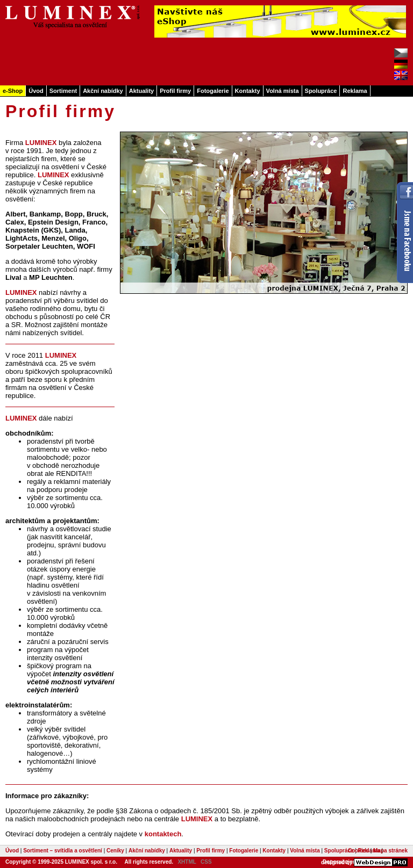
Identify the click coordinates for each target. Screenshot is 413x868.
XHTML (187, 862)
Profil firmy (175, 91)
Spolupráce (321, 91)
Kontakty (248, 91)
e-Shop (13, 91)
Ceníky (115, 851)
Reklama (355, 91)
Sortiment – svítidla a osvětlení (63, 851)
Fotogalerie (213, 91)
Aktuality (141, 91)
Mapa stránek (390, 851)
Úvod (36, 91)
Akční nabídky (103, 91)
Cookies (358, 851)
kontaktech (163, 834)
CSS (206, 862)
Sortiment (63, 91)
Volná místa (283, 91)
